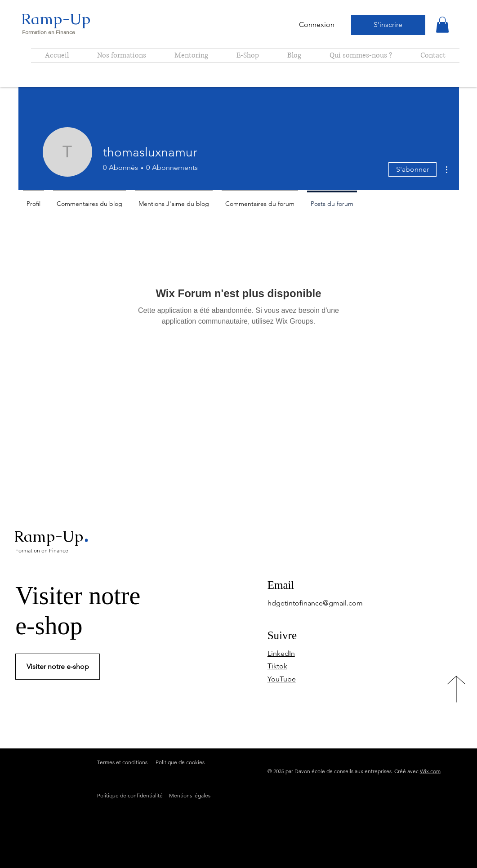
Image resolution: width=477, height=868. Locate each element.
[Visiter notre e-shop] (58, 667)
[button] (442, 25)
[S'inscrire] (388, 25)
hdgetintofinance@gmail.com (315, 603)
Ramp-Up (56, 19)
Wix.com (430, 771)
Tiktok (277, 666)
